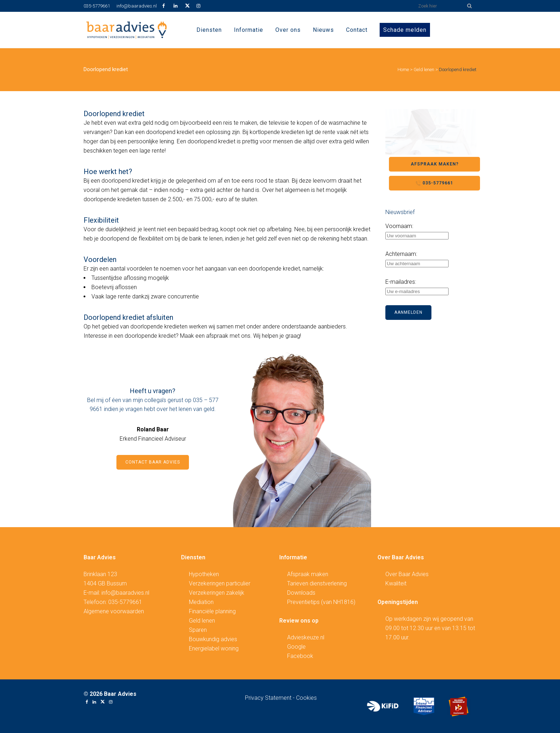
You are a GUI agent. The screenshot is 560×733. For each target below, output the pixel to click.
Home (403, 70)
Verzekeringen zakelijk (217, 593)
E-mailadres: (401, 282)
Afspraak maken (308, 574)
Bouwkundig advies (213, 639)
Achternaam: (401, 254)
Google (296, 647)
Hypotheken (204, 574)
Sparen (198, 630)
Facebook (300, 656)
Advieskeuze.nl (306, 637)
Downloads (301, 593)
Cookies (306, 698)
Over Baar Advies (407, 574)
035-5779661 (97, 6)
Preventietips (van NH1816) (321, 602)
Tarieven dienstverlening (317, 583)
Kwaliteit (396, 583)
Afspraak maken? (435, 164)
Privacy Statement (269, 698)
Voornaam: (399, 226)
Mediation (201, 602)
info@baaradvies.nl (137, 6)
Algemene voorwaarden (114, 611)
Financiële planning (212, 611)
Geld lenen (424, 70)
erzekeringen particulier (221, 583)
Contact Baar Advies (153, 462)
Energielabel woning (214, 648)
